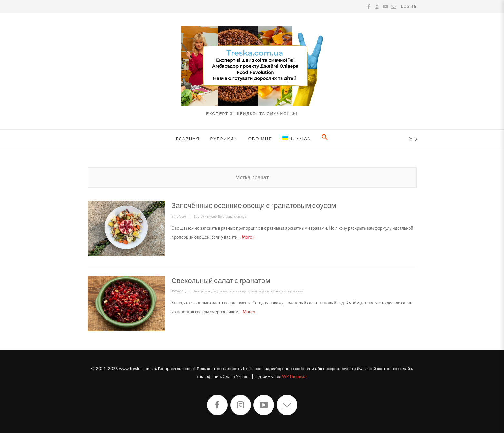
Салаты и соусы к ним (289, 291)
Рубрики (222, 139)
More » (248, 237)
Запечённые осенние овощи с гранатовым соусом (254, 205)
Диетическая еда (260, 291)
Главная (188, 139)
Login (409, 7)
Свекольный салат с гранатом (221, 280)
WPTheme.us (295, 376)
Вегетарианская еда (232, 216)
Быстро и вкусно (205, 216)
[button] (325, 139)
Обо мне (260, 139)
